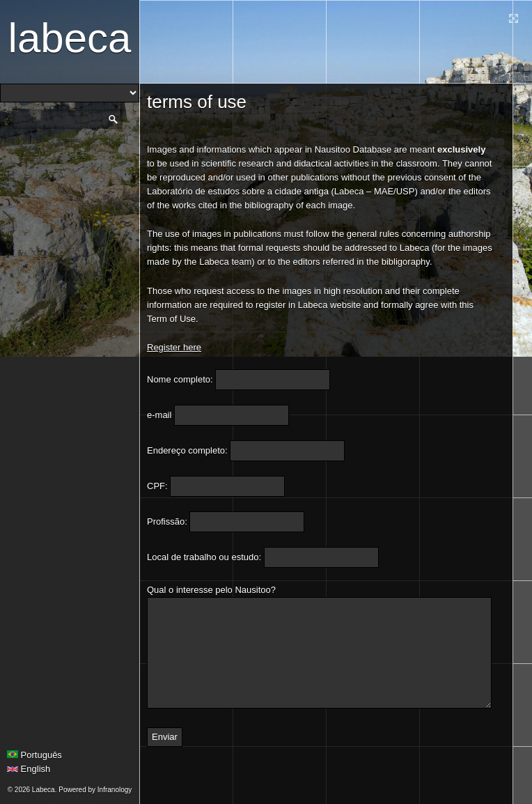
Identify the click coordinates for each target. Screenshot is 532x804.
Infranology (115, 790)
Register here (174, 347)
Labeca (70, 38)
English (29, 769)
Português (34, 755)
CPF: (157, 486)
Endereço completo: (187, 450)
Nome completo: (180, 379)
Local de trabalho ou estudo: (204, 557)
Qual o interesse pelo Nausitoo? (211, 590)
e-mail (159, 415)
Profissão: (167, 521)
